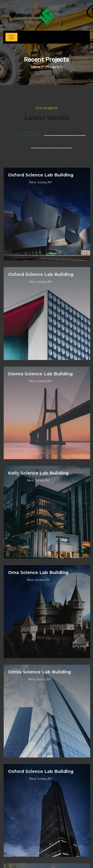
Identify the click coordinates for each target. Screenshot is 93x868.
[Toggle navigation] (11, 37)
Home (36, 67)
